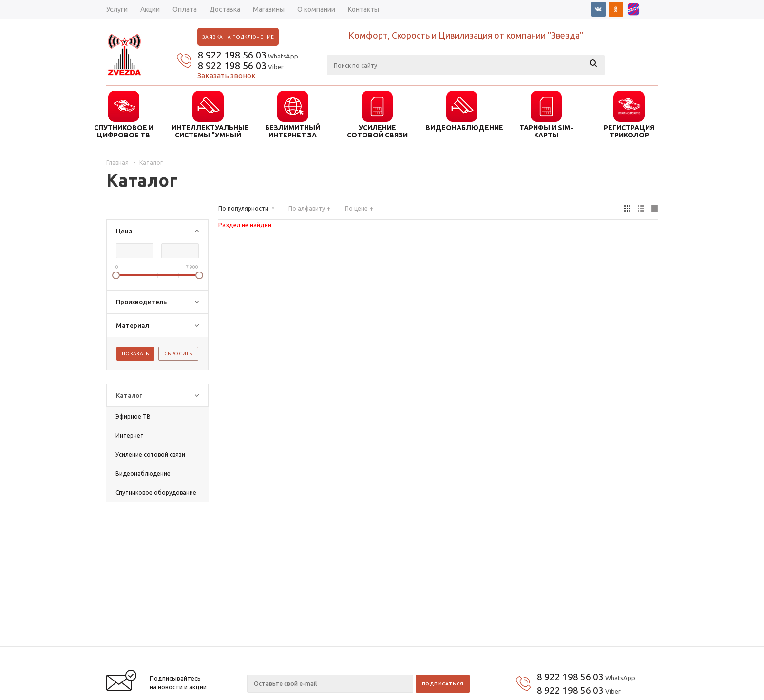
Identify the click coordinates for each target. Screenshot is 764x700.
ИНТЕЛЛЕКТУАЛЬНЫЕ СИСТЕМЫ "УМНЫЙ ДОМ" (208, 131)
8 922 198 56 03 (232, 55)
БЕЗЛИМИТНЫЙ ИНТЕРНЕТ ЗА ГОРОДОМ (293, 131)
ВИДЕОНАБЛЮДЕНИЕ (462, 128)
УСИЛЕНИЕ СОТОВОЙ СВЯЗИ (377, 131)
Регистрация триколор (629, 131)
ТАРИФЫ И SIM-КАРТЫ (546, 131)
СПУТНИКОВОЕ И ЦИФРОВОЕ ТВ (124, 131)
